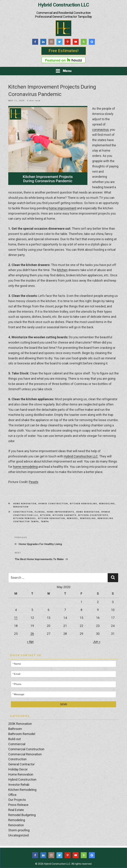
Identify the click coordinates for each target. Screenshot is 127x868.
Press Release (18, 805)
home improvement (63, 208)
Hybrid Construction (53, 504)
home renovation (88, 512)
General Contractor (21, 764)
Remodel (73, 518)
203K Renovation (20, 724)
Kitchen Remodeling (84, 504)
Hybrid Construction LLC (64, 5)
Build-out (15, 739)
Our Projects (17, 800)
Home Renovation (25, 504)
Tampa (45, 522)
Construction (17, 759)
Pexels (34, 482)
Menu (64, 71)
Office (12, 795)
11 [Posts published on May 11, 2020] (16, 618)
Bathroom (15, 729)
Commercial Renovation (25, 754)
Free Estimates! (64, 51)
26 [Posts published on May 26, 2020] (32, 634)
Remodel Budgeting (22, 815)
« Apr (30, 642)
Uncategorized (18, 835)
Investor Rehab (19, 785)
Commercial (17, 744)
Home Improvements (61, 512)
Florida (40, 512)
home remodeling (25, 467)
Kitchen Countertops (93, 515)
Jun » (97, 642)
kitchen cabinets (65, 515)
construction (23, 512)
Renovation (21, 507)
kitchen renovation (52, 518)
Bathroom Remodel (22, 734)
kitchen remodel (25, 518)
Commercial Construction (26, 749)
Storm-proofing (19, 830)
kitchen (62, 270)
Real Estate (16, 810)
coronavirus (100, 130)
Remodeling (107, 504)
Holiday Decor (18, 769)
